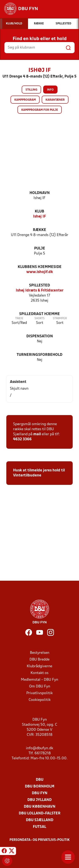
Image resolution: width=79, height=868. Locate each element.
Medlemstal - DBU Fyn (39, 680)
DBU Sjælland (40, 820)
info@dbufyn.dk (39, 748)
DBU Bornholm (40, 787)
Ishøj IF (39, 217)
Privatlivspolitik (39, 693)
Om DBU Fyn (40, 687)
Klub (39, 212)
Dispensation (40, 336)
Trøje (19, 319)
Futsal (39, 827)
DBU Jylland (39, 800)
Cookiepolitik (40, 700)
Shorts (39, 319)
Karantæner (55, 100)
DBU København (40, 807)
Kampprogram (25, 100)
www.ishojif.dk (40, 272)
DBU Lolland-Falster (40, 813)
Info (50, 90)
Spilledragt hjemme (39, 314)
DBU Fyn (40, 793)
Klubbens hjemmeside (40, 267)
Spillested (39, 286)
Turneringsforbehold (39, 355)
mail (37, 434)
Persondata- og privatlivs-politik (40, 840)
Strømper (60, 319)
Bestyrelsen (40, 653)
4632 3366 (22, 439)
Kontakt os (39, 673)
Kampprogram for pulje (40, 110)
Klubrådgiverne (39, 666)
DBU (40, 780)
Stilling (31, 90)
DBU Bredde (39, 660)
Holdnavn (40, 193)
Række (39, 230)
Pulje (40, 249)
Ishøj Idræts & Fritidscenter (40, 291)
